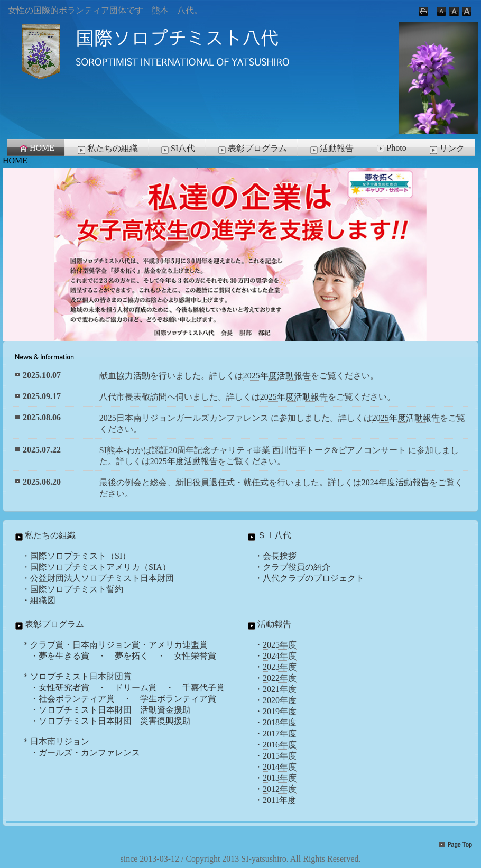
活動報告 (331, 149)
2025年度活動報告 (277, 376)
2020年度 (280, 700)
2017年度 (280, 733)
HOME (36, 148)
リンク (446, 149)
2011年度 (279, 800)
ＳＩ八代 (269, 535)
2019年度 (280, 711)
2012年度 (280, 789)
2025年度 (280, 645)
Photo (390, 148)
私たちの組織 (107, 149)
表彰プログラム (252, 149)
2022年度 (280, 678)
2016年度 (280, 745)
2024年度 (280, 656)
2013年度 (280, 778)
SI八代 (177, 149)
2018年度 (280, 722)
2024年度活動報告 (395, 482)
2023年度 (280, 667)
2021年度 (280, 689)
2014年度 (280, 767)
